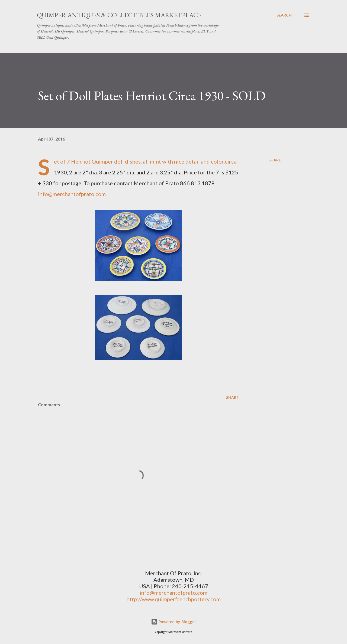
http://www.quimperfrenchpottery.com (174, 599)
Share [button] (275, 160)
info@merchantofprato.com (72, 194)
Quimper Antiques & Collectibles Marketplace (119, 15)
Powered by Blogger (173, 622)
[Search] (284, 15)
